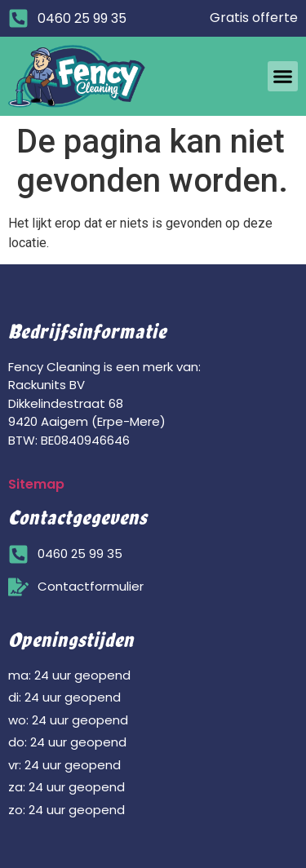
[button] (283, 77)
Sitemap (36, 484)
